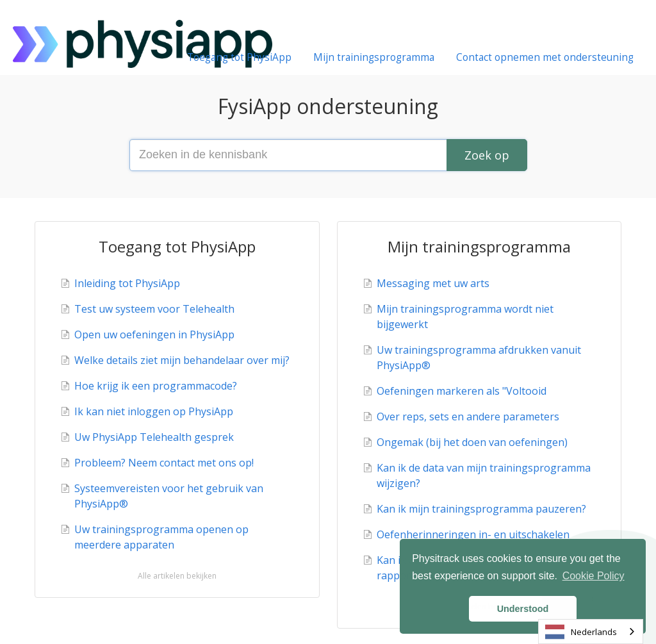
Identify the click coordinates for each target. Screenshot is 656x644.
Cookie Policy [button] (594, 576)
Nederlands (581, 632)
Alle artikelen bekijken (177, 576)
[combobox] (591, 632)
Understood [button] (523, 609)
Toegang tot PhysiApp (239, 57)
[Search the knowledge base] (328, 155)
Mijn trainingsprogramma (374, 57)
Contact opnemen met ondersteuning (545, 57)
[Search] (487, 155)
